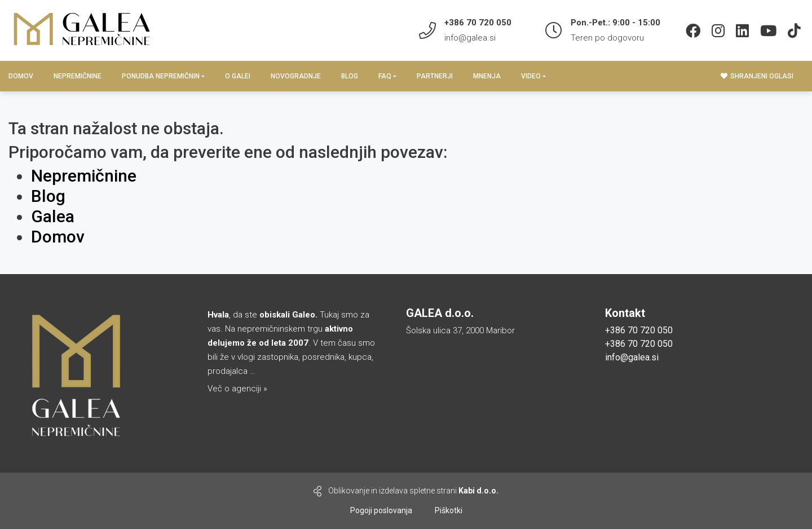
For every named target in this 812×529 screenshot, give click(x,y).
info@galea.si (470, 38)
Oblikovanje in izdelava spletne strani (406, 491)
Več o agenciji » (237, 389)
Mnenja (487, 76)
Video (531, 76)
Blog (48, 196)
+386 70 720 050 (639, 330)
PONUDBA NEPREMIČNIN (161, 76)
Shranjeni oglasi (757, 76)
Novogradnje (296, 76)
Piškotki (449, 510)
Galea (53, 216)
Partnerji (435, 76)
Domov (21, 76)
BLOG (350, 76)
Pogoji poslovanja (381, 510)
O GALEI (238, 76)
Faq (385, 76)
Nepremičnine (78, 76)
